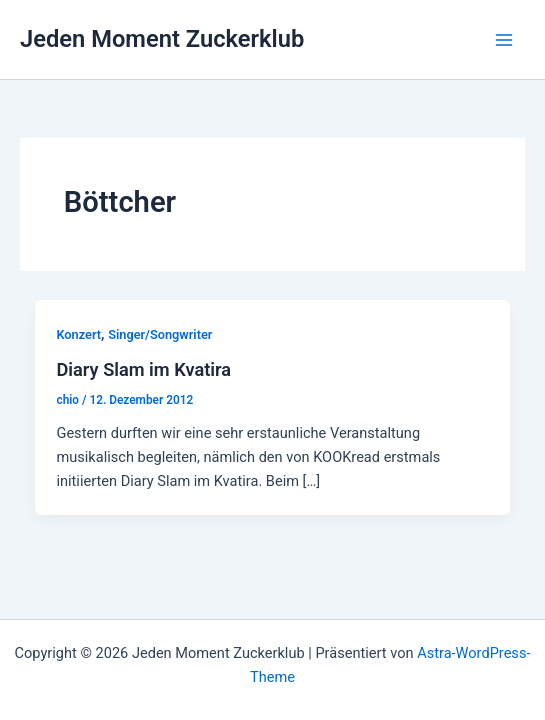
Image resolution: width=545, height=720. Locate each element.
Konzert (78, 334)
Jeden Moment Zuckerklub (162, 39)
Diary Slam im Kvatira (143, 369)
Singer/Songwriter (160, 334)
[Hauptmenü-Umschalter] (504, 40)
